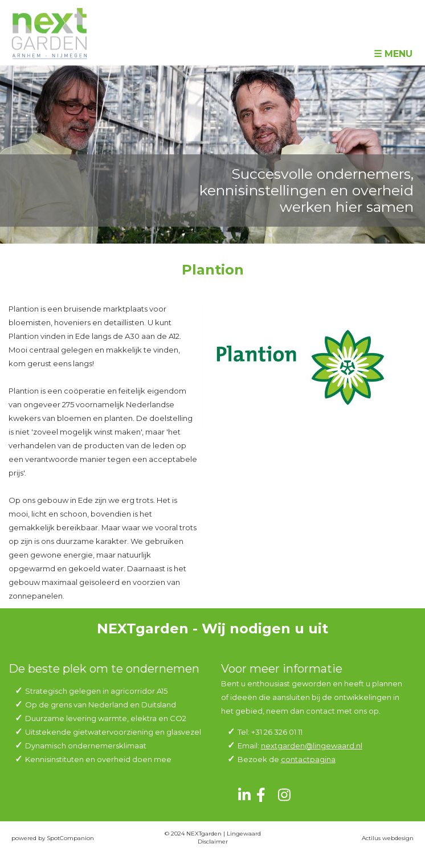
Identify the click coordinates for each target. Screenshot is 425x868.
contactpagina (308, 759)
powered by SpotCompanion (53, 838)
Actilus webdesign (388, 838)
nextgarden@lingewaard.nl (312, 746)
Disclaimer (213, 842)
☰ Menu (393, 54)
